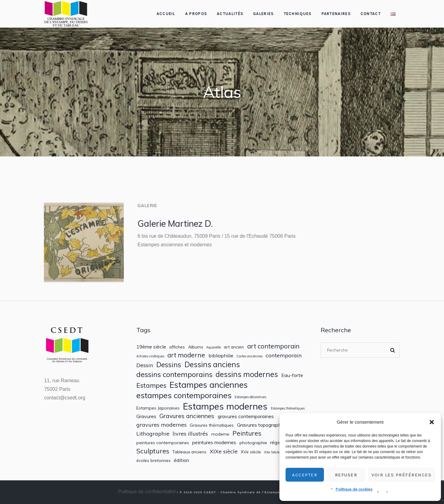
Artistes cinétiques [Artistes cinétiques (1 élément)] (150, 356)
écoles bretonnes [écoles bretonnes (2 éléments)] (154, 460)
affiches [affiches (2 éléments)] (177, 347)
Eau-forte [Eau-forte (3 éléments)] (292, 375)
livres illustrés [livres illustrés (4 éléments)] (190, 434)
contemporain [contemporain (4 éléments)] (284, 355)
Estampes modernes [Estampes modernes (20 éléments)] (225, 406)
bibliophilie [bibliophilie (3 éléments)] (221, 356)
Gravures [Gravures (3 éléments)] (146, 416)
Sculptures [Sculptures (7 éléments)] (153, 451)
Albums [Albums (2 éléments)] (196, 347)
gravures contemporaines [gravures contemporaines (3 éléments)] (246, 416)
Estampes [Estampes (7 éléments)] (151, 385)
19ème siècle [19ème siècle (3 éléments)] (151, 347)
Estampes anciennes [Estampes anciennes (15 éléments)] (209, 385)
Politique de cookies (354, 489)
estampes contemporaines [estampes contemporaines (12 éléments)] (184, 395)
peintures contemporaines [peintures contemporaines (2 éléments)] (163, 443)
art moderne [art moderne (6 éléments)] (186, 355)
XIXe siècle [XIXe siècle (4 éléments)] (224, 451)
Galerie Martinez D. (175, 223)
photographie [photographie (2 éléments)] (253, 443)
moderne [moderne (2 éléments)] (220, 434)
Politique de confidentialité (147, 491)
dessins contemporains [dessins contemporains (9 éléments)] (174, 374)
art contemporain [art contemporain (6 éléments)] (273, 346)
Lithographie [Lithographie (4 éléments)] (153, 434)
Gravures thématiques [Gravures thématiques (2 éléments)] (212, 425)
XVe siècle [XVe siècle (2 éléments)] (251, 452)
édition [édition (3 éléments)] (181, 460)
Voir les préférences (401, 475)
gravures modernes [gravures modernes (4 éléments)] (162, 425)
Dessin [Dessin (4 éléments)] (145, 365)
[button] (432, 422)
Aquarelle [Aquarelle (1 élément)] (214, 347)
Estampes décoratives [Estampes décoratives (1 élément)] (250, 397)
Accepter (305, 475)
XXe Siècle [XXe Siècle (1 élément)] (272, 452)
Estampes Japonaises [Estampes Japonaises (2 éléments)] (158, 408)
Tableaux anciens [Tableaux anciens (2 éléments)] (189, 452)
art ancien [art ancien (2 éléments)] (234, 347)
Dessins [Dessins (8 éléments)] (169, 365)
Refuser (346, 475)
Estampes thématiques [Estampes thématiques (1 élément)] (288, 408)
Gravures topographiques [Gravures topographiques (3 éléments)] (265, 425)
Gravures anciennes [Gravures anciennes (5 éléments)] (187, 416)
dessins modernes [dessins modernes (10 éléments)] (247, 374)
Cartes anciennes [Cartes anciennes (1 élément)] (249, 356)
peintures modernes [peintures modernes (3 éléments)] (214, 442)
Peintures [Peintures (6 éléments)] (247, 433)
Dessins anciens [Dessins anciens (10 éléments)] (212, 365)
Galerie (148, 206)
